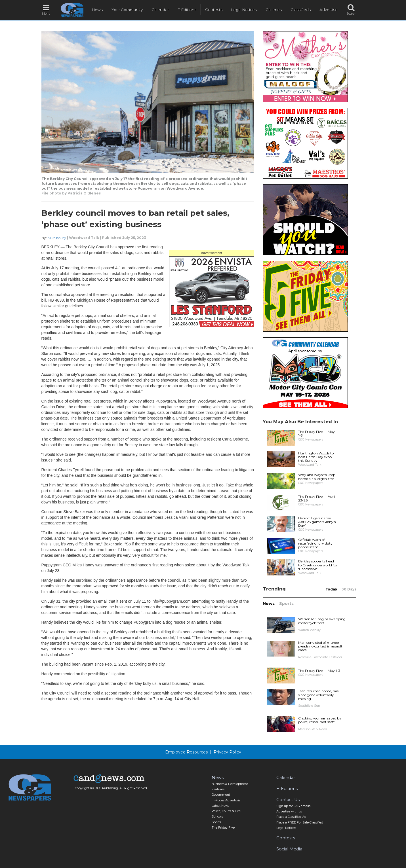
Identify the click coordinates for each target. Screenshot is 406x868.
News (97, 10)
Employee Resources (186, 752)
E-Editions (187, 10)
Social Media (289, 849)
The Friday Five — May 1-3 (316, 433)
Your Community (127, 10)
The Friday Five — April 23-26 (317, 498)
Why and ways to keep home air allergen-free (317, 477)
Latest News (220, 806)
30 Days (349, 589)
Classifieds (301, 10)
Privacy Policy (227, 752)
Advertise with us (289, 811)
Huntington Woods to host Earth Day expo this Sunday (316, 457)
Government (221, 795)
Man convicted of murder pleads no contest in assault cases (320, 646)
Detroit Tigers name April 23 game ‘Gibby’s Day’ (317, 522)
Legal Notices (244, 10)
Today (331, 589)
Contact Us (288, 800)
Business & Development (230, 784)
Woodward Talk (84, 238)
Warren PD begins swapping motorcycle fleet (322, 621)
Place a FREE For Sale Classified (300, 823)
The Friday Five (223, 828)
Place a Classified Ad (291, 817)
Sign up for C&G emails (293, 806)
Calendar (160, 10)
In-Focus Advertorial (227, 800)
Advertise (329, 10)
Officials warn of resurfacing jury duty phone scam (315, 543)
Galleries (274, 10)
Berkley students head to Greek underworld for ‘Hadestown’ (318, 565)
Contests (214, 10)
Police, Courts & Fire (226, 811)
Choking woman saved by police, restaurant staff (320, 720)
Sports (286, 604)
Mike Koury (57, 238)
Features (218, 789)
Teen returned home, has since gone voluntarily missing (318, 695)
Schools (217, 817)
